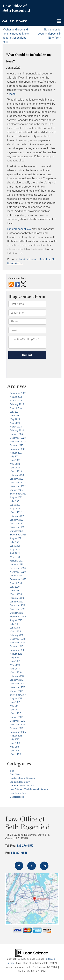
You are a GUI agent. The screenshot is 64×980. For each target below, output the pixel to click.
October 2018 (16, 646)
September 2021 (18, 535)
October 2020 (17, 576)
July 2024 (15, 412)
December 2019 (18, 605)
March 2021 (16, 557)
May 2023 (15, 464)
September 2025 (18, 393)
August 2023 (16, 453)
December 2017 (18, 684)
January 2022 (17, 520)
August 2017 (16, 698)
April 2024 (15, 423)
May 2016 (15, 747)
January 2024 (17, 434)
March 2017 (16, 713)
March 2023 (16, 471)
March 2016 (16, 754)
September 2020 (18, 579)
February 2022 (17, 516)
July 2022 (15, 501)
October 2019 (16, 613)
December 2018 (18, 639)
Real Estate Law (18, 793)
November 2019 (18, 609)
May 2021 (15, 549)
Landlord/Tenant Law (20, 782)
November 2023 (18, 442)
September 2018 (18, 650)
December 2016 (18, 721)
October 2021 (17, 531)
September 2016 (18, 732)
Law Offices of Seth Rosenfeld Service (29, 789)
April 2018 (15, 669)
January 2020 (17, 602)
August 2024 (16, 408)
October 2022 (17, 490)
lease (12, 94)
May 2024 (15, 419)
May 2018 (15, 665)
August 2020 (16, 583)
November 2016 (18, 724)
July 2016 (15, 739)
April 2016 (15, 751)
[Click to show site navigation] (59, 21)
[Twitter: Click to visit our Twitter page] (32, 866)
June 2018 (15, 661)
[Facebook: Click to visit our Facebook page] (19, 866)
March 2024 (16, 427)
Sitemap (51, 959)
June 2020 (15, 590)
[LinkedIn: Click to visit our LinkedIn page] (44, 866)
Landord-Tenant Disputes (22, 786)
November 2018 (18, 643)
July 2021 (15, 542)
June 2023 (15, 460)
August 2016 (16, 736)
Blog (12, 771)
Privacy (10, 963)
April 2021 (15, 553)
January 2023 (17, 479)
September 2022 (18, 494)
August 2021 (16, 538)
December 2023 (18, 438)
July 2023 (15, 456)
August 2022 (16, 497)
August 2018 (16, 654)
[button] (15, 21)
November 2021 (18, 527)
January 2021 (17, 564)
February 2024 (17, 430)
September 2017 (18, 695)
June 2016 (15, 743)
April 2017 (15, 710)
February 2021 (17, 561)
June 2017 (15, 702)
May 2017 (15, 706)
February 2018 (17, 676)
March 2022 (16, 512)
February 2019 (17, 635)
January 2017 (16, 717)
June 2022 (15, 505)
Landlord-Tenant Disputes (34, 259)
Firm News (15, 774)
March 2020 (16, 594)
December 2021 (18, 523)
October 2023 (17, 445)
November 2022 (18, 486)
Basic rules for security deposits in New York (50, 34)
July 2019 (15, 624)
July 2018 (15, 657)
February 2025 (17, 404)
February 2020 (17, 598)
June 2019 (15, 628)
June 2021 (15, 546)
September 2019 (18, 616)
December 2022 (18, 482)
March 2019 (16, 631)
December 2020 (18, 568)
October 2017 (16, 691)
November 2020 (18, 572)
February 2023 (17, 475)
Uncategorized (17, 797)
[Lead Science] (32, 953)
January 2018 (16, 680)
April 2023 (15, 468)
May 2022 (15, 509)
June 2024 (15, 415)
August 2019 (16, 620)
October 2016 (16, 728)
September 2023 (18, 449)
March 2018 (16, 672)
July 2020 (15, 587)
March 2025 (16, 401)
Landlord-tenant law (19, 229)
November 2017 (18, 687)
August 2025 (16, 397)
